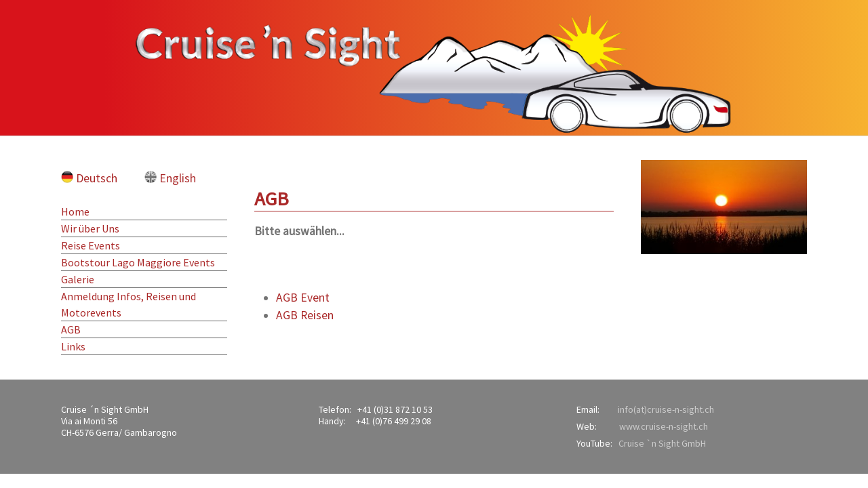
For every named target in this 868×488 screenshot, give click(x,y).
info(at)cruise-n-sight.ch (666, 409)
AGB (71, 329)
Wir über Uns (90, 228)
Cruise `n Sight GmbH (662, 443)
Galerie (78, 279)
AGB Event (303, 298)
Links (73, 346)
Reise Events (91, 245)
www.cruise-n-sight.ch (664, 426)
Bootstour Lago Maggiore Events (138, 262)
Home (75, 211)
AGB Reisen (305, 315)
